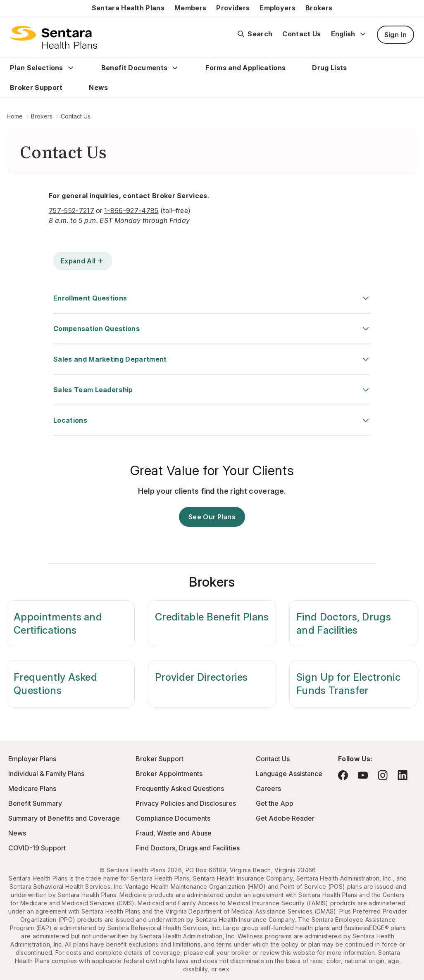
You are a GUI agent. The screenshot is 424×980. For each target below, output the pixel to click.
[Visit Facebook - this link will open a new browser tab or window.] (343, 775)
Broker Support (36, 88)
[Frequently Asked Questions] (71, 684)
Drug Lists (329, 68)
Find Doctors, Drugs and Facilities (188, 848)
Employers (278, 8)
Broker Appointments (169, 774)
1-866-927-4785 (131, 211)
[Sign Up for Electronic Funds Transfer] (353, 684)
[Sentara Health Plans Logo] (54, 37)
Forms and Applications (245, 68)
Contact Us (301, 34)
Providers (233, 8)
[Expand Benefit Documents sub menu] (175, 68)
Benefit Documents (134, 68)
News (98, 88)
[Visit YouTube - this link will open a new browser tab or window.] (363, 775)
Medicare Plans (32, 788)
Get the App (275, 803)
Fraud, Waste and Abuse (174, 833)
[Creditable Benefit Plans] (212, 624)
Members (190, 8)
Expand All (83, 261)
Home (15, 116)
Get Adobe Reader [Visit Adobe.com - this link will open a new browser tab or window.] (285, 818)
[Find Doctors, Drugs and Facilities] (353, 624)
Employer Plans (32, 759)
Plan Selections (37, 68)
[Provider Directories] (212, 684)
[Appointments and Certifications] (71, 624)
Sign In (395, 35)
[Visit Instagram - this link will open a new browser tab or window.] (383, 775)
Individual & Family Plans (46, 774)
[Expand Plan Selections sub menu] (71, 68)
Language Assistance (289, 774)
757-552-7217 (71, 211)
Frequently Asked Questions (180, 788)
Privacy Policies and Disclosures (186, 803)
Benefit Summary (35, 803)
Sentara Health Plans (128, 8)
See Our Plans (212, 517)
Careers (268, 788)
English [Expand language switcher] (349, 34)
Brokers (319, 8)
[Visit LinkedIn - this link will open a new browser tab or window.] (403, 775)
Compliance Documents (173, 818)
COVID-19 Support (37, 848)
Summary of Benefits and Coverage (64, 818)
